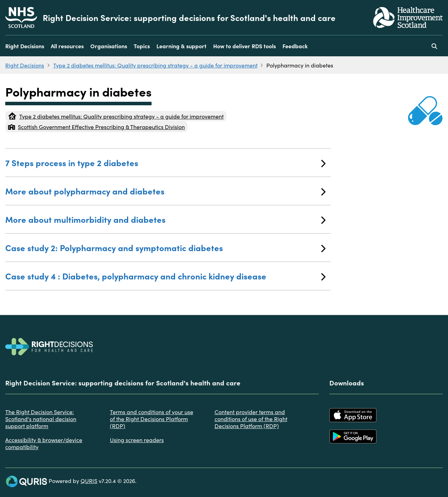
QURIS (89, 481)
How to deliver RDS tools (244, 46)
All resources (67, 46)
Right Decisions (25, 46)
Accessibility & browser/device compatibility (44, 443)
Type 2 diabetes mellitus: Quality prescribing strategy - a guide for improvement (155, 65)
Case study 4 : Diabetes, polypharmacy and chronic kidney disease (165, 276)
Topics (142, 46)
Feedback (295, 46)
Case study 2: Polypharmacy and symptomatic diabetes (165, 247)
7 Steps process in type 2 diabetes (165, 162)
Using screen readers (137, 440)
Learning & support (181, 46)
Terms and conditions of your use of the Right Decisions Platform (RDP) (152, 419)
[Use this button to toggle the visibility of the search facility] (434, 46)
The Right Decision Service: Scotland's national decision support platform (41, 419)
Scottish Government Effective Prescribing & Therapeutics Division (96, 127)
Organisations (109, 46)
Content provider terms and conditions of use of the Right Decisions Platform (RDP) (251, 419)
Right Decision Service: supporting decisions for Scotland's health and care (189, 17)
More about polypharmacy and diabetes (165, 191)
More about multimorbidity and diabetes (165, 219)
